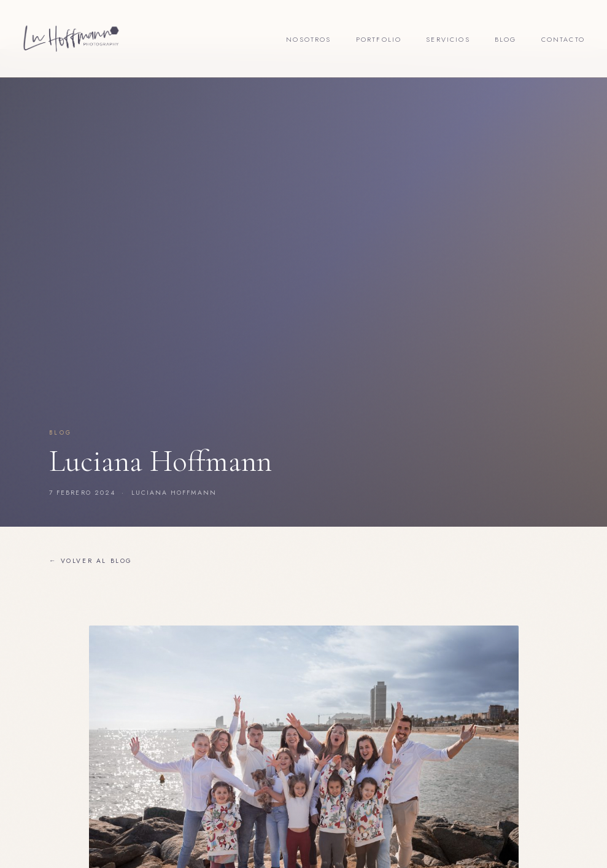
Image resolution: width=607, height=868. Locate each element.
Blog (506, 39)
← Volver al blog (91, 561)
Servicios (448, 39)
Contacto (563, 39)
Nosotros (308, 39)
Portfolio (379, 39)
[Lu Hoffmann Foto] (71, 39)
